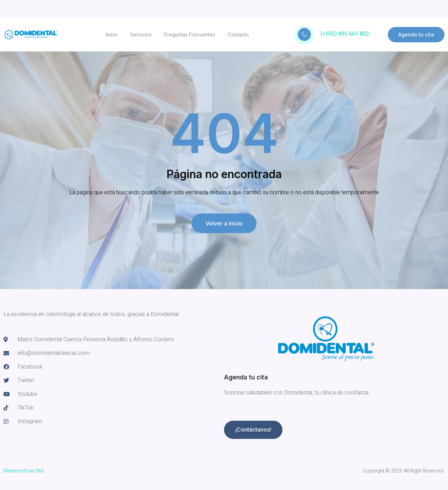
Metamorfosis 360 (24, 471)
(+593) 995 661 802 (345, 34)
